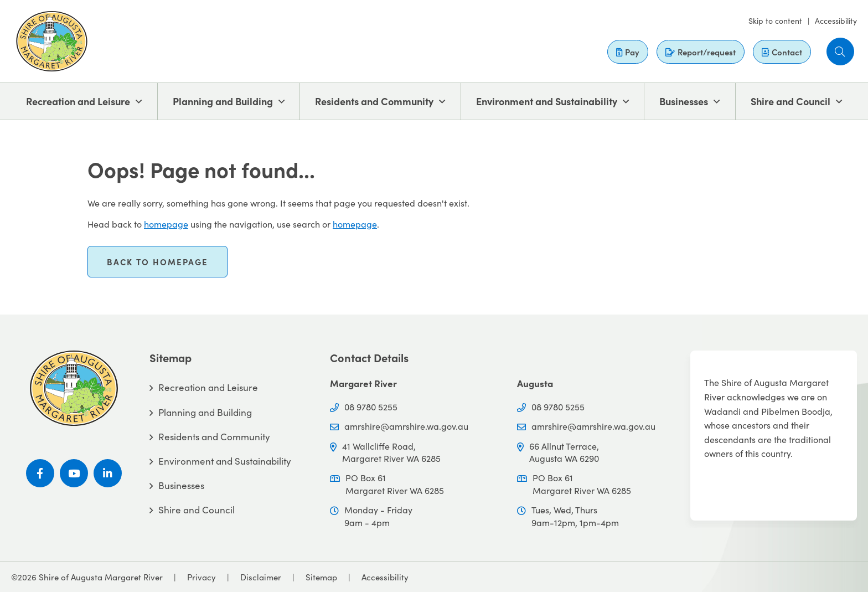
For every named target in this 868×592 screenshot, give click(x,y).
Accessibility (836, 20)
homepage (166, 224)
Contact (782, 52)
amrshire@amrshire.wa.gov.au (406, 426)
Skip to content (775, 20)
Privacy (201, 577)
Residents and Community (374, 101)
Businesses (684, 101)
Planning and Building (223, 101)
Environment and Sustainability (547, 101)
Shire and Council (790, 101)
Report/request (701, 52)
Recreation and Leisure (78, 101)
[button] (840, 52)
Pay (628, 52)
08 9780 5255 (371, 406)
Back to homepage (157, 262)
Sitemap (321, 577)
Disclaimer (261, 577)
